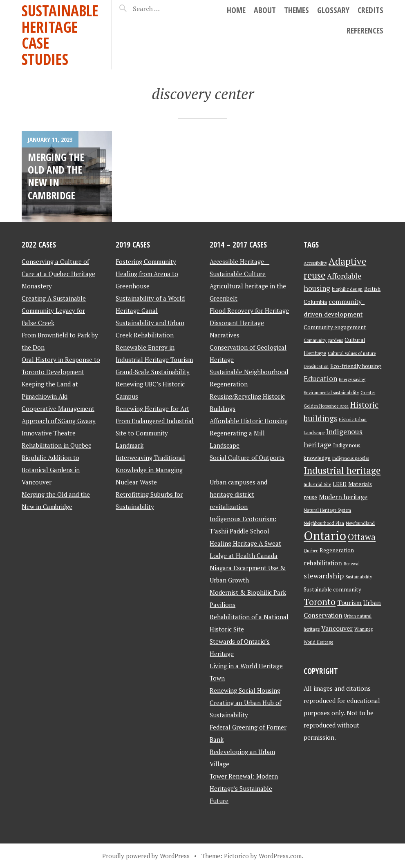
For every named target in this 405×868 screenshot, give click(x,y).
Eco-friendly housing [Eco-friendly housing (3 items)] (356, 366)
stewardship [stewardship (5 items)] (324, 576)
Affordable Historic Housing (249, 421)
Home (236, 10)
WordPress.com (280, 856)
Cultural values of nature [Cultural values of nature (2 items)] (352, 353)
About (265, 10)
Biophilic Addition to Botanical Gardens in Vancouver (51, 470)
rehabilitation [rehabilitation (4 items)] (323, 563)
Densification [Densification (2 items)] (316, 366)
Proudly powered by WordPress (146, 856)
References (365, 30)
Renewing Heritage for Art (152, 408)
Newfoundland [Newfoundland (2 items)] (360, 523)
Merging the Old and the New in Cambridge (56, 176)
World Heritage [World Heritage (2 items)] (318, 642)
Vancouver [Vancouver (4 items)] (337, 628)
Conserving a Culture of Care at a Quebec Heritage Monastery (58, 274)
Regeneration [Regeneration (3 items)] (337, 550)
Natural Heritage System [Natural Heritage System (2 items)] (327, 510)
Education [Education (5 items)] (320, 378)
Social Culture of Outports (247, 457)
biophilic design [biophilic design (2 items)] (347, 289)
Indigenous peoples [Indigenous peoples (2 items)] (351, 458)
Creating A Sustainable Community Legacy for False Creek (54, 310)
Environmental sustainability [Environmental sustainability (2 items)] (331, 393)
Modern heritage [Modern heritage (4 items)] (343, 497)
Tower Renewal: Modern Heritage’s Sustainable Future (244, 788)
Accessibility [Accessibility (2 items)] (315, 263)
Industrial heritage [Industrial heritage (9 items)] (342, 470)
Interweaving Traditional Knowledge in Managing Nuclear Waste (150, 470)
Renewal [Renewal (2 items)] (352, 564)
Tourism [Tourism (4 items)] (349, 603)
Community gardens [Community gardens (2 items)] (323, 340)
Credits (370, 10)
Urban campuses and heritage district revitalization (238, 494)
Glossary (333, 10)
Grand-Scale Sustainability (153, 372)
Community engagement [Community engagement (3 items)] (335, 327)
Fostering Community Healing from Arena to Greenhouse (147, 274)
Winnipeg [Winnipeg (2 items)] (364, 629)
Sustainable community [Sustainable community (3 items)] (332, 589)
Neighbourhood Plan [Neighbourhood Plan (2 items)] (324, 523)
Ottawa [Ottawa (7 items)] (362, 537)
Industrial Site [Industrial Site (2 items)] (317, 484)
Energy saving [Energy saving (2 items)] (352, 379)
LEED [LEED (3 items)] (340, 484)
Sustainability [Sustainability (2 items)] (359, 577)
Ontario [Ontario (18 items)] (325, 536)
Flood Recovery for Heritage (249, 310)
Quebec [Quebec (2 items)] (311, 551)
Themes (296, 10)
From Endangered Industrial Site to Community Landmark (155, 433)
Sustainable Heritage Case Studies (60, 35)
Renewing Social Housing (245, 690)
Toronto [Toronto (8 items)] (320, 602)
